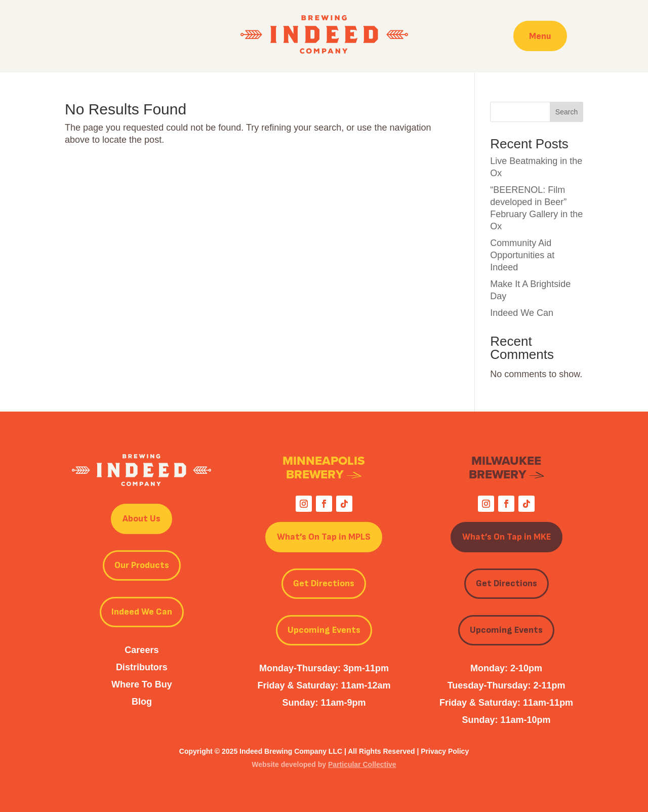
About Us (141, 519)
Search (566, 112)
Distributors (142, 667)
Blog (142, 702)
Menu (540, 36)
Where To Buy (142, 684)
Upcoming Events (324, 630)
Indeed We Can (522, 313)
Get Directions (324, 583)
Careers (141, 650)
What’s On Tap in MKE (507, 537)
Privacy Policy (445, 751)
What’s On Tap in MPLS (324, 537)
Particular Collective (362, 764)
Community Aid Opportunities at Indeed (522, 255)
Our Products (142, 565)
